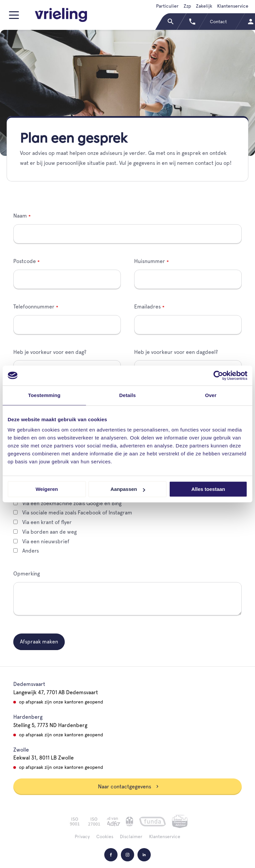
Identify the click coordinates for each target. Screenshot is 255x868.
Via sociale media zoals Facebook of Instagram (73, 513)
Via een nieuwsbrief (41, 541)
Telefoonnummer (34, 307)
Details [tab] (127, 395)
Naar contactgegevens (128, 787)
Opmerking (27, 574)
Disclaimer (131, 836)
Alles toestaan (208, 489)
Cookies (105, 836)
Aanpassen (128, 489)
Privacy (82, 836)
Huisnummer (150, 261)
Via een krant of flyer (42, 522)
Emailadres (147, 307)
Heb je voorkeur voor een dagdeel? (176, 352)
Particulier (167, 6)
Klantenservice (233, 6)
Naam (20, 216)
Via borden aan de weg (45, 532)
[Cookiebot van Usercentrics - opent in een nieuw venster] (218, 375)
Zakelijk (204, 6)
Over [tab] (211, 395)
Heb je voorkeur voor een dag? (50, 352)
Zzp (187, 6)
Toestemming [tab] (44, 395)
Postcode (25, 261)
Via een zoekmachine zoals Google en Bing (67, 503)
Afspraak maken (39, 642)
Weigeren (47, 489)
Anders (26, 551)
